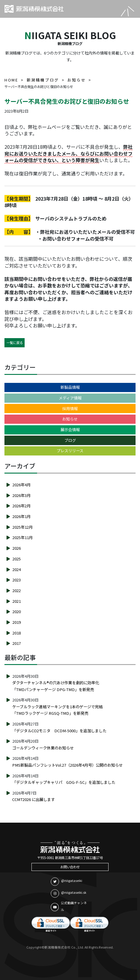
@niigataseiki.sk (69, 893)
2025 (17, 559)
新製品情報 (70, 387)
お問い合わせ (70, 867)
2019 (17, 622)
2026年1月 (22, 516)
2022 (17, 590)
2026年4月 (22, 485)
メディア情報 (70, 398)
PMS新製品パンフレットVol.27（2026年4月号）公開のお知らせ (67, 765)
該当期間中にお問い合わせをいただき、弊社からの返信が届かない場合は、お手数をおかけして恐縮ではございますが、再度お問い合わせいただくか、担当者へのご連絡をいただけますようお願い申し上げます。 (69, 289)
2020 (17, 611)
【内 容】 (17, 232)
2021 (17, 601)
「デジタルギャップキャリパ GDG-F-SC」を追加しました (64, 782)
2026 (17, 548)
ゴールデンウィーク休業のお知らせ (43, 748)
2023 (17, 580)
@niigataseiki (66, 882)
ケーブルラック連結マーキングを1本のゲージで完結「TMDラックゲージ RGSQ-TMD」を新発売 (57, 710)
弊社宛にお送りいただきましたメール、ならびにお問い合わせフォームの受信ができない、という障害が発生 (69, 153)
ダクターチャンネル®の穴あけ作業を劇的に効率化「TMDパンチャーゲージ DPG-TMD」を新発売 (56, 686)
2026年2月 (22, 506)
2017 (17, 643)
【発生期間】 (17, 199)
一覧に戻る (15, 343)
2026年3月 (22, 495)
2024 (17, 569)
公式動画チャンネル (69, 906)
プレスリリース (70, 451)
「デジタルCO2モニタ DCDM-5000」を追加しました (59, 731)
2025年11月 (23, 537)
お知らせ (70, 419)
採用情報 (70, 409)
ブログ (70, 440)
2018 (17, 633)
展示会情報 (70, 430)
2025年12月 (23, 527)
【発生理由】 (17, 218)
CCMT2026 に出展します (34, 799)
